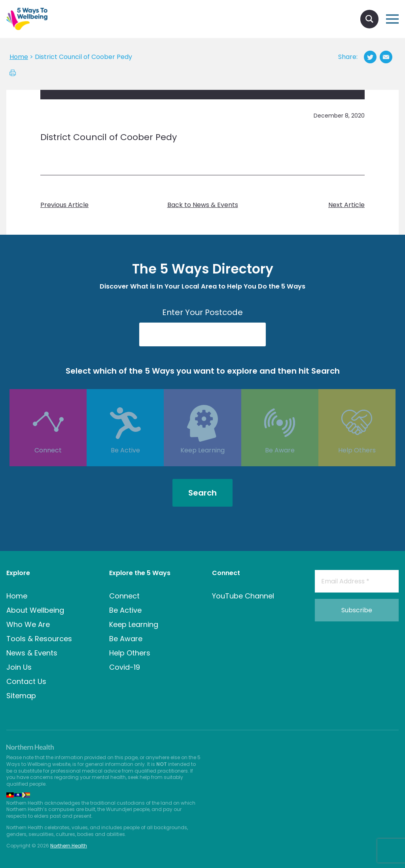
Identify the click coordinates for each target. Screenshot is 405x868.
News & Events (32, 653)
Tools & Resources (39, 639)
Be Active (125, 462)
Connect (48, 462)
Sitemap (21, 696)
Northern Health (69, 846)
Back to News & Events (203, 205)
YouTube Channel (243, 596)
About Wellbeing (35, 610)
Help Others (357, 462)
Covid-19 (125, 667)
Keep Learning (202, 462)
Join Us (19, 667)
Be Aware (280, 462)
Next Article (346, 205)
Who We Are (28, 624)
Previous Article (64, 205)
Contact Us (26, 681)
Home (17, 596)
